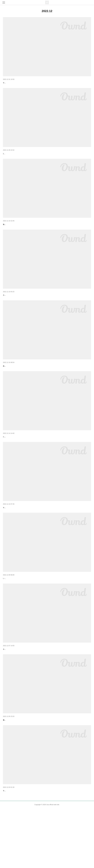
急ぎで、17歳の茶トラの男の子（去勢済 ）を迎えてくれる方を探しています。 (29, 390)
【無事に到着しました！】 (13, 235)
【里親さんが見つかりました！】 (16, 160)
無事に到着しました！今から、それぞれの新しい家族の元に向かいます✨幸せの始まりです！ (34, 238)
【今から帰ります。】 (12, 309)
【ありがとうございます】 (13, 461)
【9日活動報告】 (9, 538)
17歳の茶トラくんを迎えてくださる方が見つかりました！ (22, 164)
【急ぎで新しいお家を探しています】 (18, 386)
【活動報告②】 (9, 692)
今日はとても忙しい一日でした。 (14, 696)
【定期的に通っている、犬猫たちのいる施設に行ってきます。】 (28, 844)
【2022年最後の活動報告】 (13, 83)
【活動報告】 (8, 767)
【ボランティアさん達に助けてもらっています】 (22, 615)
